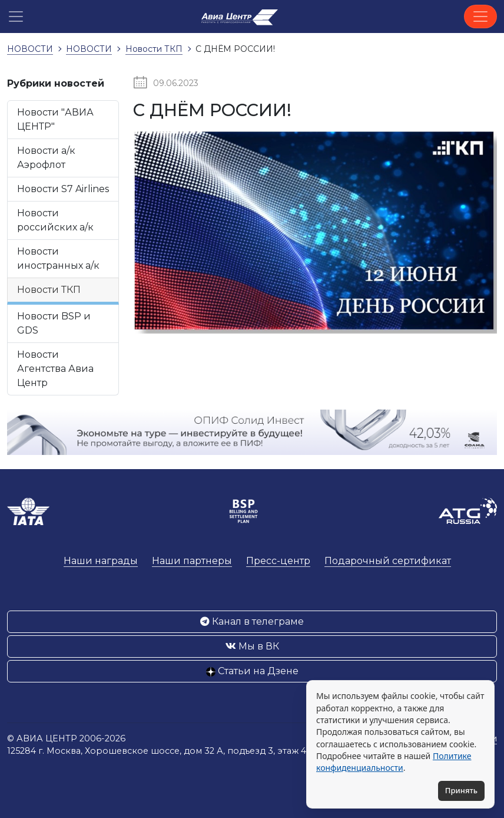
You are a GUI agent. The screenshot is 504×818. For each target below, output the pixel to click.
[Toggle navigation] (480, 17)
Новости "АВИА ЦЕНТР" (55, 119)
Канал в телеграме (252, 621)
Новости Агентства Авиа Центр (55, 369)
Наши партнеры (192, 561)
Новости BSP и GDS (54, 323)
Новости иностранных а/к (58, 258)
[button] (16, 17)
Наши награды (101, 561)
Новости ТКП (49, 290)
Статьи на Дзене (252, 671)
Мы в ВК (252, 646)
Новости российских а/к (55, 220)
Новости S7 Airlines (63, 189)
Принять (461, 790)
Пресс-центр (278, 561)
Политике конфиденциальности (394, 762)
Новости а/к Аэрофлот (46, 158)
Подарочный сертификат (388, 561)
